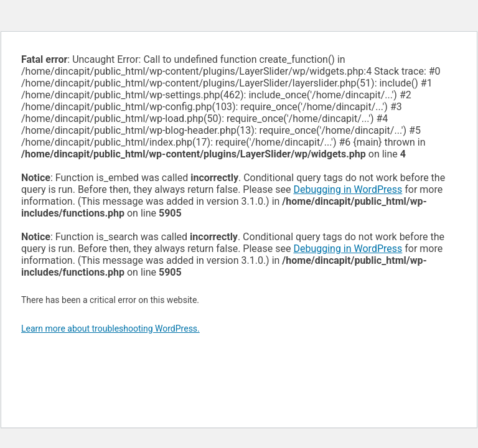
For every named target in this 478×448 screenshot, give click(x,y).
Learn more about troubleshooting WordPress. (110, 329)
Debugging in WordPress (348, 189)
